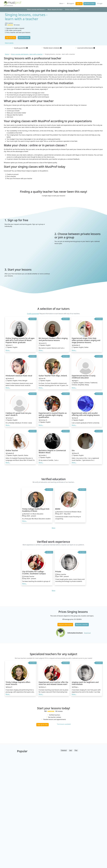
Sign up (79, 4)
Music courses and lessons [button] (36, 9)
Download (87, 633)
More (61, 3)
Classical (64, 750)
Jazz (71, 750)
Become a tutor (90, 4)
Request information (65, 625)
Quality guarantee (33, 314)
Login (100, 3)
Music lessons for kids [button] (55, 9)
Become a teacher (24, 37)
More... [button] (8, 350)
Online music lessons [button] (72, 9)
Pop (76, 750)
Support (71, 3)
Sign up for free (10, 37)
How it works (9, 43)
